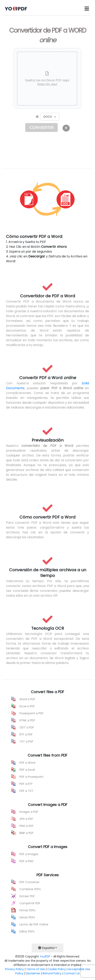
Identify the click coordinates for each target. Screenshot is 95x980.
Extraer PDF (27, 896)
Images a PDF (29, 812)
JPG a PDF (26, 819)
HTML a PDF (27, 720)
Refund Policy (52, 973)
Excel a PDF (27, 706)
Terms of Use (36, 969)
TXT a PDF (26, 741)
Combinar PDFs (30, 889)
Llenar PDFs (27, 917)
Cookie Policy (57, 969)
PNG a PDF (26, 826)
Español (46, 948)
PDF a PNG (26, 861)
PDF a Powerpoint (31, 777)
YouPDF (45, 956)
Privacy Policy (14, 969)
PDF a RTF (26, 784)
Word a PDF (27, 699)
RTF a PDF (26, 734)
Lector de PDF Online (34, 924)
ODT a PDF (27, 727)
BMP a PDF (26, 833)
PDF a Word (27, 763)
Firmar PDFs (27, 910)
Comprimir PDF (30, 903)
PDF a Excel (27, 770)
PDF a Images (29, 854)
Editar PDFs (27, 931)
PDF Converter (29, 882)
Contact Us (72, 973)
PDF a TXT (26, 791)
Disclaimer (33, 973)
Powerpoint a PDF (31, 713)
